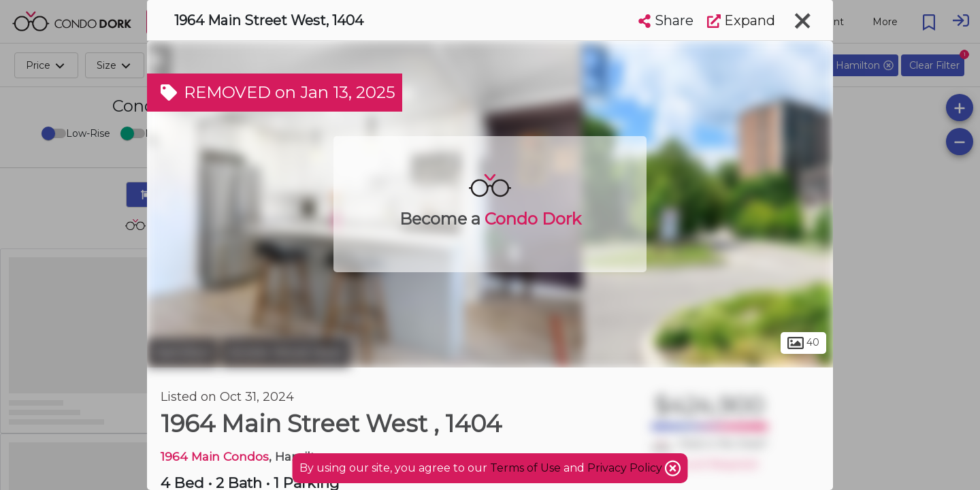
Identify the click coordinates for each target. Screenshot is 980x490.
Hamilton (182, 353)
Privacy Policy (626, 468)
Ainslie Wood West (285, 353)
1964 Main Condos (215, 456)
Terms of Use (525, 468)
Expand (741, 20)
